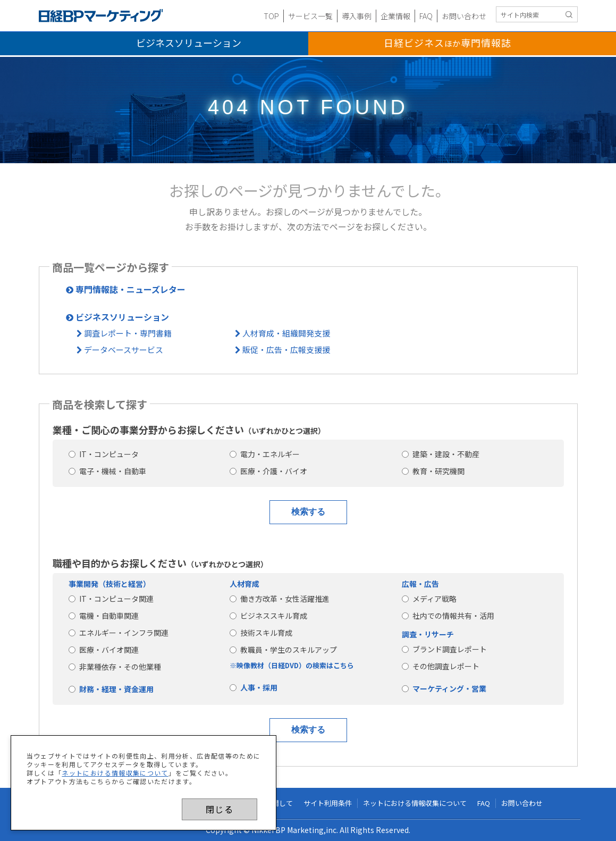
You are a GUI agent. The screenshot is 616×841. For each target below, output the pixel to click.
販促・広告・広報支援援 (282, 350)
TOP (271, 16)
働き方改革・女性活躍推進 (280, 599)
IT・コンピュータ (104, 454)
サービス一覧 (310, 16)
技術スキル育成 (261, 633)
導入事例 (357, 16)
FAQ (426, 16)
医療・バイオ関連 (104, 650)
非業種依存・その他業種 (115, 667)
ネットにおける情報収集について (115, 773)
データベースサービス (120, 350)
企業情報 (395, 16)
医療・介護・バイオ (268, 471)
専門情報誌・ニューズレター (126, 289)
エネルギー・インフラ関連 (119, 633)
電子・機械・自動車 (107, 471)
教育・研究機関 (433, 471)
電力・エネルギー (265, 454)
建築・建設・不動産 (441, 454)
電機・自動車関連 (104, 616)
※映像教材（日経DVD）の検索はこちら (292, 665)
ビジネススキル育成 (268, 616)
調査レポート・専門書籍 (124, 333)
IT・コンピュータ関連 (111, 599)
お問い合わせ (464, 16)
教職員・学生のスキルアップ (283, 650)
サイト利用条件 (328, 803)
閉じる (220, 809)
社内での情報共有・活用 (448, 616)
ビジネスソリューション (189, 43)
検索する (308, 512)
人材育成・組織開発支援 (282, 333)
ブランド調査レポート (444, 649)
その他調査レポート (441, 666)
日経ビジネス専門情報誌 (448, 43)
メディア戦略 (429, 599)
